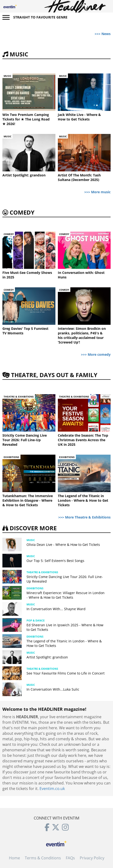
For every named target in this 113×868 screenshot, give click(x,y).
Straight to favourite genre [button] (40, 17)
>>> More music (97, 192)
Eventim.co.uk (52, 789)
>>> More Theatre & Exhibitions (84, 517)
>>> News (103, 34)
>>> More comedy (96, 354)
